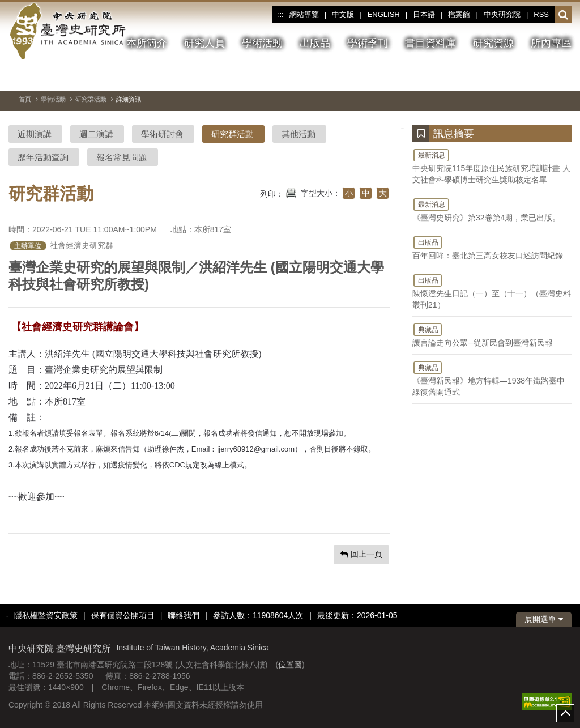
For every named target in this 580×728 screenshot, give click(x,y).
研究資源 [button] (493, 43)
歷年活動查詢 (43, 157)
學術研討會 (162, 134)
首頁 (25, 99)
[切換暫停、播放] (522, 76)
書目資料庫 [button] (430, 43)
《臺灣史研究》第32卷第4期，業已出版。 (492, 210)
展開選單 (544, 619)
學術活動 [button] (262, 43)
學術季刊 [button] (368, 43)
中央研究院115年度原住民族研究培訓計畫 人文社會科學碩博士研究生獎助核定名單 (492, 166)
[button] (563, 15)
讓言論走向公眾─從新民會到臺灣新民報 (492, 335)
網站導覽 (304, 14)
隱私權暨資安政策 (46, 615)
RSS (541, 14)
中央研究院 (502, 14)
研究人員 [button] (204, 43)
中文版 (343, 14)
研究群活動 (91, 99)
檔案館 (459, 14)
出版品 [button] (315, 43)
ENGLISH (384, 14)
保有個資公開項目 (123, 615)
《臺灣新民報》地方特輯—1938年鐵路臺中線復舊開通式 (492, 378)
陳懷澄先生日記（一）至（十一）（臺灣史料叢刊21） (492, 291)
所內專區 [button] (551, 43)
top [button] (565, 713)
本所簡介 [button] (147, 43)
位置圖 (290, 665)
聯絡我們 (184, 615)
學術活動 (53, 99)
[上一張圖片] (543, 76)
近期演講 (35, 134)
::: (280, 15)
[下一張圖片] (563, 76)
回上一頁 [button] (361, 554)
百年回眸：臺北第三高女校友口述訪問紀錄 (492, 248)
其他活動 (298, 134)
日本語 (424, 14)
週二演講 (96, 134)
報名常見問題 (122, 157)
